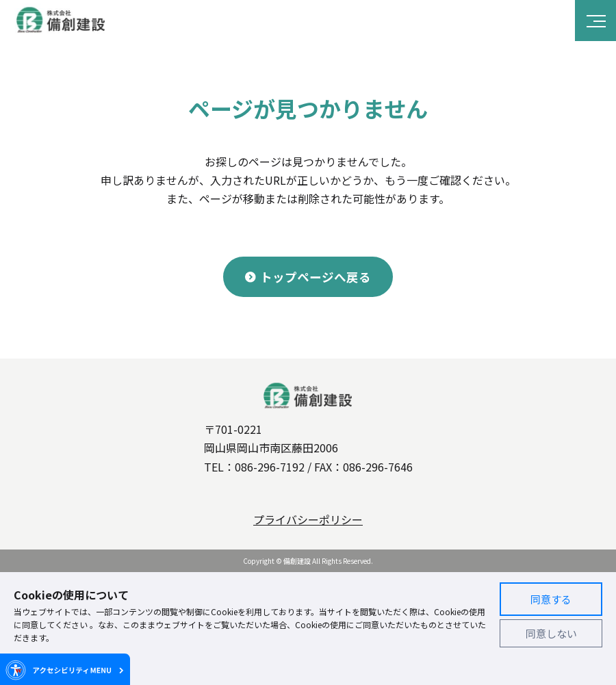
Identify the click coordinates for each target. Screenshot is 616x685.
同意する (551, 599)
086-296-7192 (270, 467)
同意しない (551, 633)
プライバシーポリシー (308, 519)
